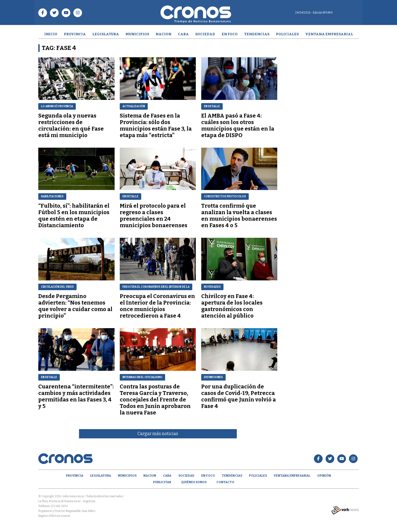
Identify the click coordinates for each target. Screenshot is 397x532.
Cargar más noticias (158, 434)
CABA (183, 34)
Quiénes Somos (194, 482)
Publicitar (162, 482)
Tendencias (257, 34)
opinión (324, 476)
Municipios (137, 34)
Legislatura (106, 34)
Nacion (163, 34)
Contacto (225, 482)
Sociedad (205, 34)
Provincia (75, 34)
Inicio (51, 34)
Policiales (287, 34)
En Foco (230, 34)
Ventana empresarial (329, 34)
